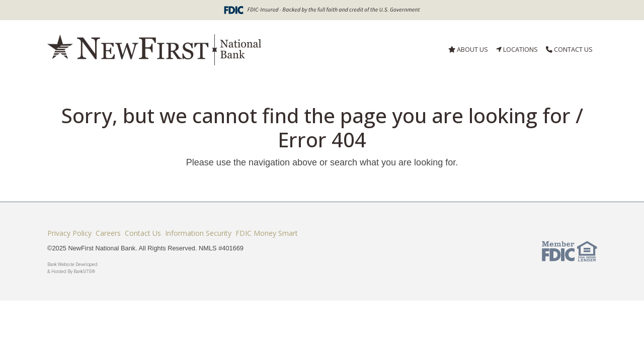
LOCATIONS (517, 49)
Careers (108, 233)
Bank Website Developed (228, 268)
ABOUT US (468, 49)
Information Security (198, 233)
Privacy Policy (69, 233)
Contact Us (143, 233)
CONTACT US (569, 49)
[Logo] (154, 50)
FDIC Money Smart (267, 233)
